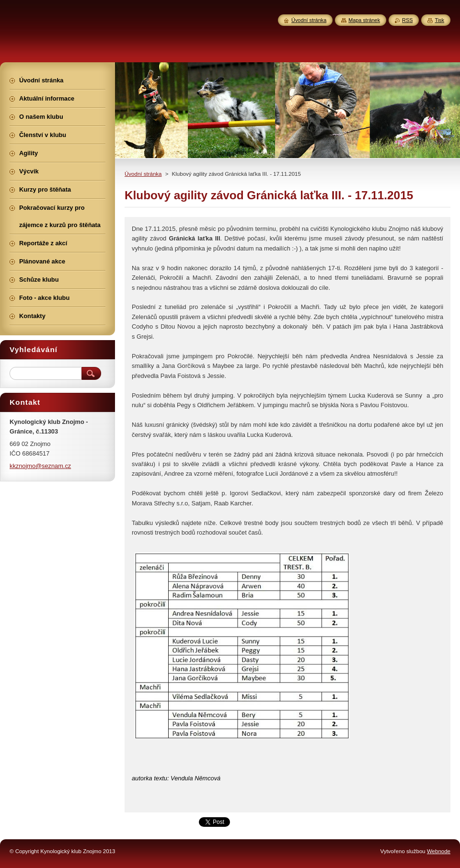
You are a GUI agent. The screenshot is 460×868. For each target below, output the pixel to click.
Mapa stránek (364, 20)
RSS (407, 20)
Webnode (439, 851)
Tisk (439, 20)
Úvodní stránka (143, 174)
